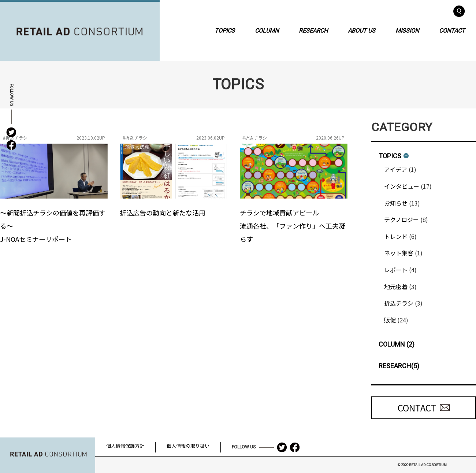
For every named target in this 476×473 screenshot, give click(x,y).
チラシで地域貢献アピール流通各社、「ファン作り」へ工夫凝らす (293, 226)
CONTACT (452, 30)
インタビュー (402, 186)
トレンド (396, 236)
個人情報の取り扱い (188, 446)
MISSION (407, 30)
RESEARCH (313, 30)
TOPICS (225, 30)
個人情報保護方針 (125, 446)
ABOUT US (362, 30)
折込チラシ (399, 303)
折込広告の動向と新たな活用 (163, 213)
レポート (396, 270)
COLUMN (267, 30)
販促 (390, 320)
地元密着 (396, 287)
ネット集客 (399, 253)
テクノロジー (401, 219)
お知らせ (396, 203)
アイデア (396, 169)
